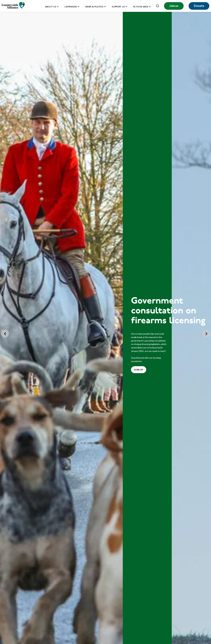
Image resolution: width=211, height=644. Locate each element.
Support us (118, 7)
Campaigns (71, 7)
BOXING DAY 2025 (21, 365)
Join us (174, 6)
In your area (141, 7)
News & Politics (94, 7)
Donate (199, 6)
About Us (51, 7)
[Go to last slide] (5, 334)
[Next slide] (206, 334)
